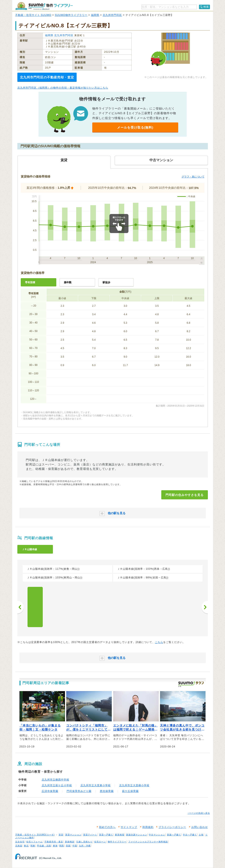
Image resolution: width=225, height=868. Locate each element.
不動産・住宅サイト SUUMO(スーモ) (35, 835)
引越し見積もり (84, 842)
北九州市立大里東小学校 (96, 785)
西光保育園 (107, 791)
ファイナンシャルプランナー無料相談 (148, 842)
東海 (55, 846)
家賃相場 (120, 835)
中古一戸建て (190, 835)
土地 (201, 835)
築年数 (68, 282)
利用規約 (148, 827)
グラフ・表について (193, 177)
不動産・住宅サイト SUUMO (33, 15)
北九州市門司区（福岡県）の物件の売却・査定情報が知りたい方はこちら (63, 88)
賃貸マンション (73, 835)
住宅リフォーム (34, 842)
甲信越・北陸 (44, 846)
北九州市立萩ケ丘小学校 (57, 785)
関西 (62, 846)
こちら (159, 642)
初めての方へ (107, 827)
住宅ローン (100, 842)
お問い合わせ (200, 827)
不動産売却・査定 (54, 842)
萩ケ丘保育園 (130, 791)
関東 (33, 846)
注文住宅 (20, 842)
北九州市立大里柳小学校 (134, 785)
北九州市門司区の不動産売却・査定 (47, 77)
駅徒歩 (106, 282)
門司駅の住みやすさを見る (185, 495)
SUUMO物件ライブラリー (71, 15)
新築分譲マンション (137, 835)
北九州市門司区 (112, 15)
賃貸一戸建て (106, 835)
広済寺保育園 (50, 791)
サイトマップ (129, 827)
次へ (205, 607)
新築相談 (70, 842)
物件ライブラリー (117, 842)
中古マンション (157, 835)
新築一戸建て (174, 835)
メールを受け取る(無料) (135, 127)
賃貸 (61, 835)
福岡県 (95, 15)
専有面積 (30, 282)
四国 (68, 846)
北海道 (19, 846)
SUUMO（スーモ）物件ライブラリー (44, 6)
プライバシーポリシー (172, 827)
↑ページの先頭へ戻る (199, 813)
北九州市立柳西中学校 (55, 780)
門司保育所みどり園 (79, 791)
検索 (206, 7)
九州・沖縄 (85, 846)
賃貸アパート (90, 835)
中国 (75, 846)
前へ (21, 607)
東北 (26, 846)
